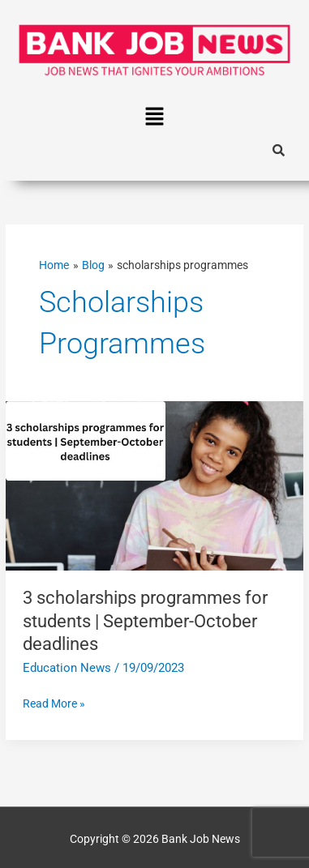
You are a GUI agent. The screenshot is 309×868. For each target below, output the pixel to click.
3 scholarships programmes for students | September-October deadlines (145, 621)
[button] (154, 118)
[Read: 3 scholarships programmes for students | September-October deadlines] (154, 485)
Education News (67, 668)
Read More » (54, 702)
